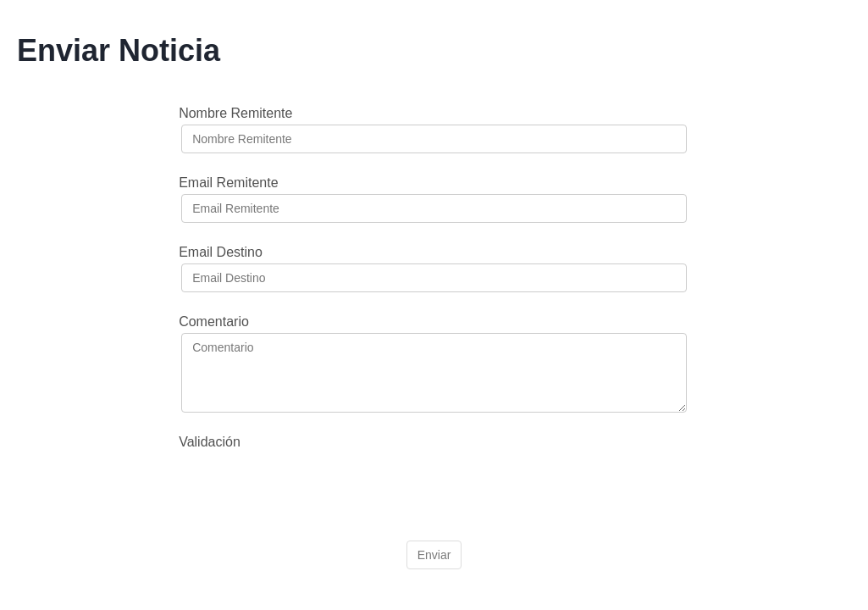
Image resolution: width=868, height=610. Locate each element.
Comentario (214, 322)
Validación (210, 442)
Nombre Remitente (235, 113)
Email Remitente (228, 183)
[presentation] (310, 486)
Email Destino (221, 252)
